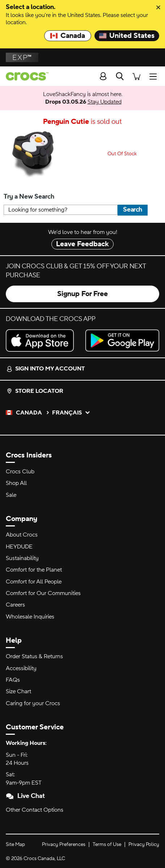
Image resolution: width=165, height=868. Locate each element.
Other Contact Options (35, 810)
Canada (68, 36)
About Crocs (22, 535)
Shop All (16, 483)
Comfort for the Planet (34, 570)
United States (127, 36)
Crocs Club (20, 472)
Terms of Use (107, 845)
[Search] (120, 76)
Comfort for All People (34, 582)
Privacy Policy (144, 845)
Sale (11, 495)
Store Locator (35, 391)
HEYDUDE (19, 547)
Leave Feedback (82, 244)
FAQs (13, 680)
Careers (15, 605)
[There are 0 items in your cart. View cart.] (136, 76)
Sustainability (22, 558)
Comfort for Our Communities (43, 593)
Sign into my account (46, 369)
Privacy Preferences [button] (64, 845)
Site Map (15, 845)
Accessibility (21, 668)
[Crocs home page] (24, 76)
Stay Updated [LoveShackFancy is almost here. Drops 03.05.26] (105, 102)
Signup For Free (82, 294)
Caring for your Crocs (33, 703)
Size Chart (18, 691)
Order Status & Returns (34, 656)
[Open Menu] (155, 76)
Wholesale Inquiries (30, 617)
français (71, 413)
